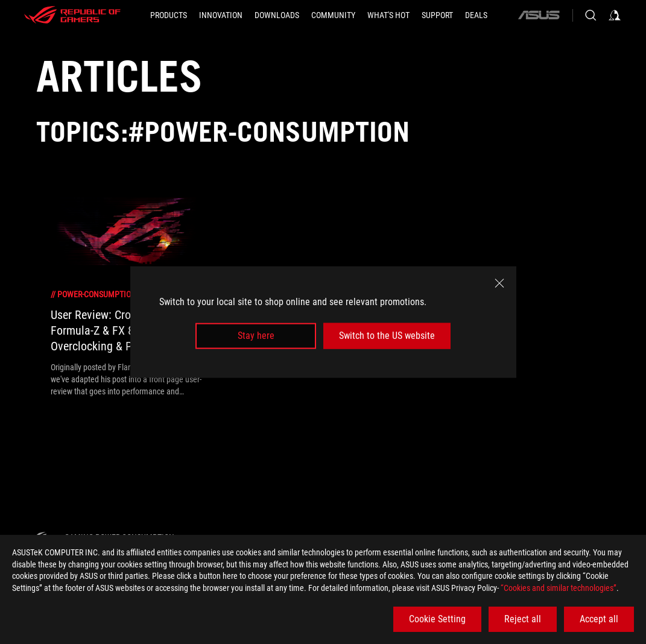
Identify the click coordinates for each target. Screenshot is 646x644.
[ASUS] (539, 15)
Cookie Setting (437, 619)
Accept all (599, 619)
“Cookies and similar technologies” (559, 588)
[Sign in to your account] (615, 15)
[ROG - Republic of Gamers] (72, 15)
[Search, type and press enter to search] (591, 15)
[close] (499, 283)
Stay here (256, 336)
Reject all (523, 619)
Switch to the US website (387, 336)
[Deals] (476, 15)
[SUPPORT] (437, 15)
